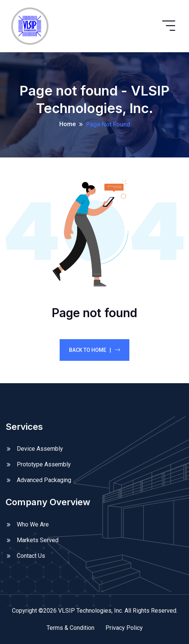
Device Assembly (40, 449)
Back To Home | (94, 350)
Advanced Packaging (44, 480)
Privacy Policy (124, 628)
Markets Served (38, 540)
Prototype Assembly (44, 464)
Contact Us (31, 556)
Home (67, 124)
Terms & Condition (70, 628)
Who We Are (33, 524)
